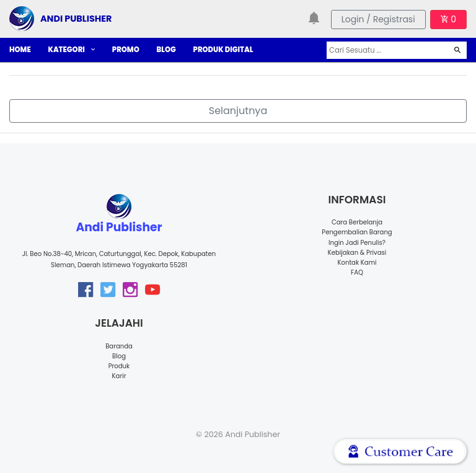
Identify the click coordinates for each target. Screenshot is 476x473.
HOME (20, 50)
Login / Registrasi (378, 19)
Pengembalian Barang (357, 232)
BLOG (166, 50)
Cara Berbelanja (357, 222)
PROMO (126, 50)
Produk (119, 366)
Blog (119, 356)
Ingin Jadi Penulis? (357, 243)
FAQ (357, 272)
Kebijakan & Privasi (357, 253)
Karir (119, 376)
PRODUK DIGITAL (223, 50)
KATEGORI (72, 50)
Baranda (119, 346)
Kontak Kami (357, 263)
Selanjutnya (238, 111)
